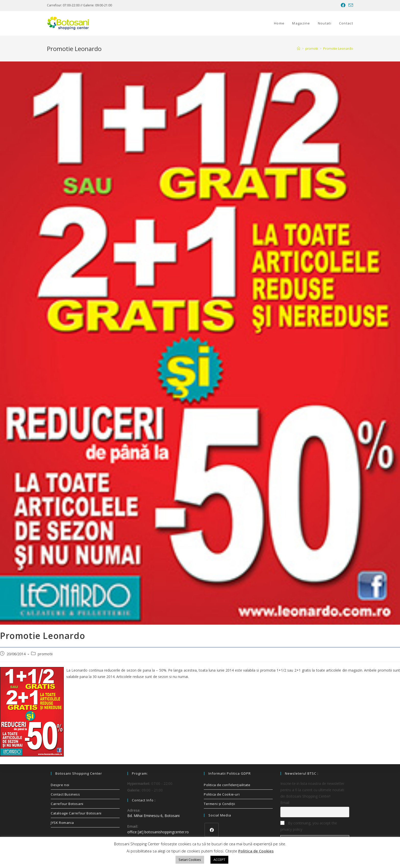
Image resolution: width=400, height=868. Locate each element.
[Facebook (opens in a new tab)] (343, 5)
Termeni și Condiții (219, 804)
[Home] (299, 48)
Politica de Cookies (256, 851)
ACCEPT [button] (219, 860)
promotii (45, 654)
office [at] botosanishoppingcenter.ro (158, 832)
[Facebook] (212, 830)
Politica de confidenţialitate (227, 785)
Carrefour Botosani (67, 804)
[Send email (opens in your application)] (350, 5)
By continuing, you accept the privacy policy (309, 826)
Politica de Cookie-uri (222, 794)
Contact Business (65, 794)
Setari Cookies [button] (190, 860)
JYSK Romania (62, 823)
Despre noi (60, 785)
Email (285, 803)
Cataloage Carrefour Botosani (76, 813)
